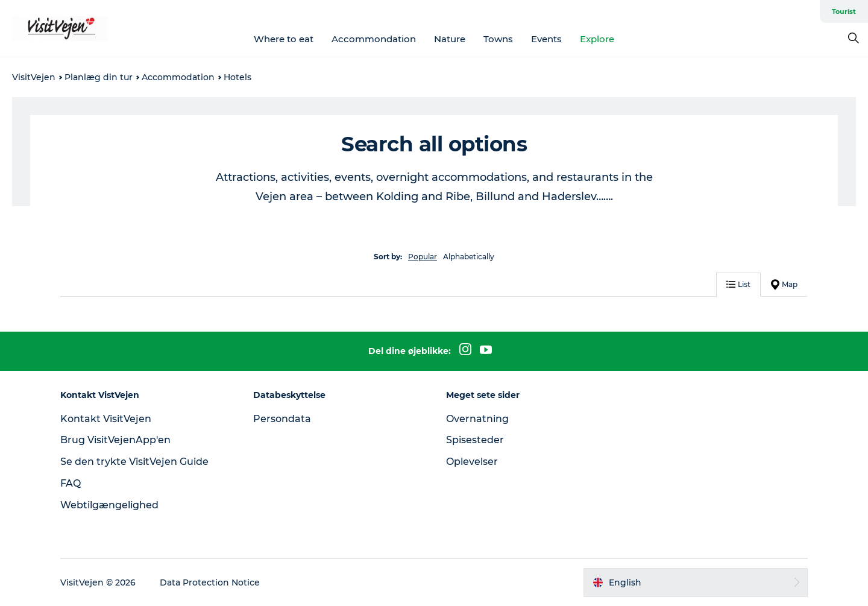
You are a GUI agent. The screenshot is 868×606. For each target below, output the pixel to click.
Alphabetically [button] (469, 257)
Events (546, 39)
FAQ (71, 483)
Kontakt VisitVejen (106, 419)
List (738, 284)
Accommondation (374, 39)
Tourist (844, 11)
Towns (498, 39)
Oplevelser (472, 462)
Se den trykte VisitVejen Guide (134, 462)
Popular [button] (423, 257)
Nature (450, 39)
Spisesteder (475, 440)
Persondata (282, 419)
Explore (597, 39)
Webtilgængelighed (109, 505)
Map (784, 285)
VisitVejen (34, 77)
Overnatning (477, 419)
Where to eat (284, 39)
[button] (696, 582)
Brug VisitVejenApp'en (115, 440)
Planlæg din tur (99, 77)
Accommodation (178, 77)
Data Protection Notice (210, 582)
